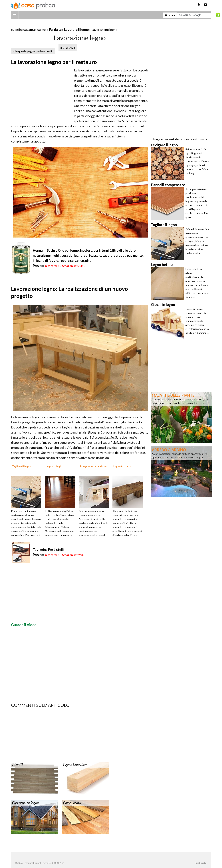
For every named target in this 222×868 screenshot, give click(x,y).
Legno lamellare (75, 765)
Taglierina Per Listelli (48, 550)
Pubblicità (201, 863)
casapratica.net (35, 30)
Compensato (72, 803)
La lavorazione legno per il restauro (54, 62)
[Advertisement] (54, 25)
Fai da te (55, 30)
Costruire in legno (25, 803)
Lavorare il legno (76, 30)
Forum (170, 15)
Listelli (17, 765)
